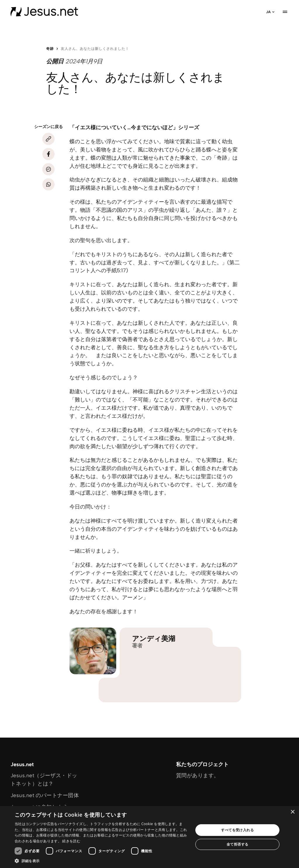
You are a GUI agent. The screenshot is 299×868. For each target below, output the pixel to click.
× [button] (292, 812)
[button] (101, 861)
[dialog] (149, 837)
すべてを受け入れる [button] (237, 830)
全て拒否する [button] (237, 844)
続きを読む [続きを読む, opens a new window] (71, 841)
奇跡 (50, 49)
